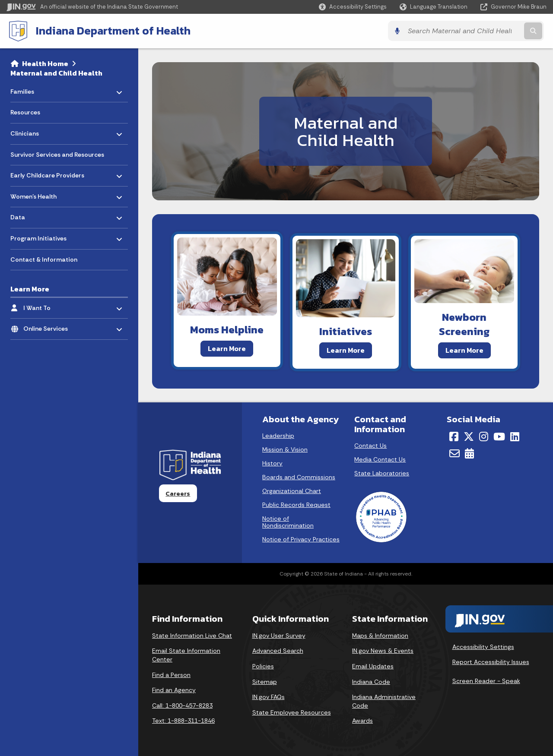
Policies (263, 666)
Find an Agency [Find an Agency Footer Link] (174, 690)
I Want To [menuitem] (49, 305)
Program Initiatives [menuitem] (38, 236)
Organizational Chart (292, 491)
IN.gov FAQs (269, 696)
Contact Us (370, 446)
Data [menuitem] (36, 215)
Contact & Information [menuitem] (44, 259)
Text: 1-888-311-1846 (183, 721)
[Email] (454, 453)
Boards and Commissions (299, 477)
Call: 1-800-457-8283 (182, 705)
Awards (362, 721)
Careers (178, 493)
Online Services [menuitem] (49, 326)
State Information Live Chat (192, 635)
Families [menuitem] (36, 89)
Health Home (45, 63)
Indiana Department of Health (111, 31)
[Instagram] (484, 437)
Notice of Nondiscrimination (288, 522)
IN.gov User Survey (279, 635)
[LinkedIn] (515, 437)
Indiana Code (371, 681)
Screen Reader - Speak (486, 680)
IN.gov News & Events (383, 651)
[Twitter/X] (469, 437)
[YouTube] (499, 437)
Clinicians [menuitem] (36, 131)
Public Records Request (296, 505)
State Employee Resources (292, 712)
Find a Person (171, 674)
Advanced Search (278, 651)
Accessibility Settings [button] (483, 646)
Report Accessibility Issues (491, 662)
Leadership (278, 436)
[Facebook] (454, 437)
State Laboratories (382, 473)
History (272, 463)
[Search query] (480, 31)
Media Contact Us (380, 459)
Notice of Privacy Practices (301, 539)
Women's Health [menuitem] (36, 194)
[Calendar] (469, 453)
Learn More (227, 348)
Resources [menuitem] (25, 112)
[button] (353, 7)
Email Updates (373, 666)
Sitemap (265, 681)
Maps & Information (380, 635)
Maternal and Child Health (56, 73)
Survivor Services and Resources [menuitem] (57, 154)
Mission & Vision (285, 449)
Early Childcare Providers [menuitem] (47, 173)
